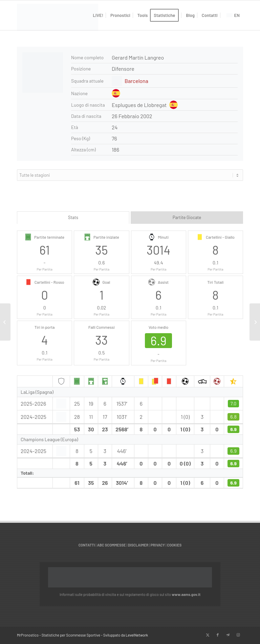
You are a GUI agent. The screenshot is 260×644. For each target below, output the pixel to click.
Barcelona (136, 81)
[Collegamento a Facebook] (218, 635)
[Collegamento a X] (208, 635)
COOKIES (174, 545)
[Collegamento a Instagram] (238, 635)
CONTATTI (87, 545)
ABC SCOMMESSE (112, 545)
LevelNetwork (137, 635)
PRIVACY (158, 545)
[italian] (58, 19)
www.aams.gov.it (186, 594)
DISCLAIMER (138, 545)
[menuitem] (98, 15)
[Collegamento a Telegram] (228, 635)
